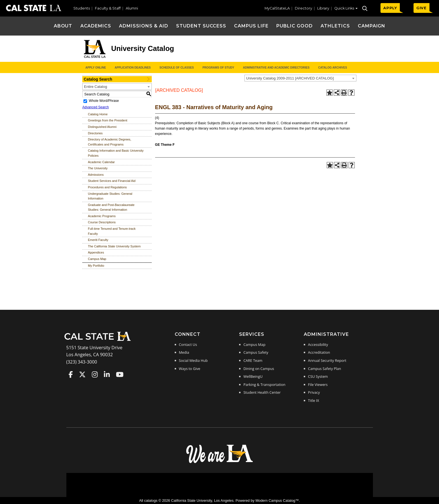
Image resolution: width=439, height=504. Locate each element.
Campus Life (251, 26)
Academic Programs (102, 216)
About (63, 26)
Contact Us (188, 344)
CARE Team (253, 360)
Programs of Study (218, 68)
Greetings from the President (108, 120)
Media (184, 352)
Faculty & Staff (108, 8)
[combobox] (300, 78)
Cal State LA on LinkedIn (107, 374)
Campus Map (97, 259)
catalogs (151, 501)
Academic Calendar (101, 162)
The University (98, 168)
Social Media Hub (193, 360)
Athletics (335, 26)
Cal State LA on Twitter (82, 374)
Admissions (96, 175)
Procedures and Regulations (107, 187)
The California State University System (114, 246)
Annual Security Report (327, 360)
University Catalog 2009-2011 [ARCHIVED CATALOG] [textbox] (290, 78)
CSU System (318, 376)
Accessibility (318, 344)
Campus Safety (256, 352)
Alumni (132, 8)
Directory (303, 8)
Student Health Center (262, 392)
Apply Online (96, 68)
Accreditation (319, 352)
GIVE (422, 8)
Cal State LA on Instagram (95, 374)
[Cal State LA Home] (99, 340)
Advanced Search (96, 107)
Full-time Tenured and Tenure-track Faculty (112, 231)
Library (323, 8)
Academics (96, 26)
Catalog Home (98, 114)
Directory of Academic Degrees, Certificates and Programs (110, 142)
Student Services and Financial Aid (112, 181)
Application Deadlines (133, 68)
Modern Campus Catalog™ (277, 501)
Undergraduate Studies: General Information (110, 196)
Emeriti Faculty (98, 240)
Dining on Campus (259, 369)
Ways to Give (190, 369)
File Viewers (318, 385)
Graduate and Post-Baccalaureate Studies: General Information (111, 207)
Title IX (314, 400)
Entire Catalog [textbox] (95, 87)
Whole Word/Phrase (104, 101)
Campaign (372, 26)
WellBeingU (253, 376)
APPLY (390, 8)
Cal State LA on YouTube (120, 374)
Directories (95, 133)
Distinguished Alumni (102, 127)
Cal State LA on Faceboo (71, 374)
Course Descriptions (102, 222)
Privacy (314, 392)
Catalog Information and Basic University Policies (116, 153)
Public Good (295, 26)
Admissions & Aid (143, 26)
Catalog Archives (332, 68)
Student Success (201, 26)
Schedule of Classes (177, 68)
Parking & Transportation (264, 385)
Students (82, 8)
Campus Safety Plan (324, 369)
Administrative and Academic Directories (276, 68)
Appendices (96, 252)
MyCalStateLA (277, 8)
